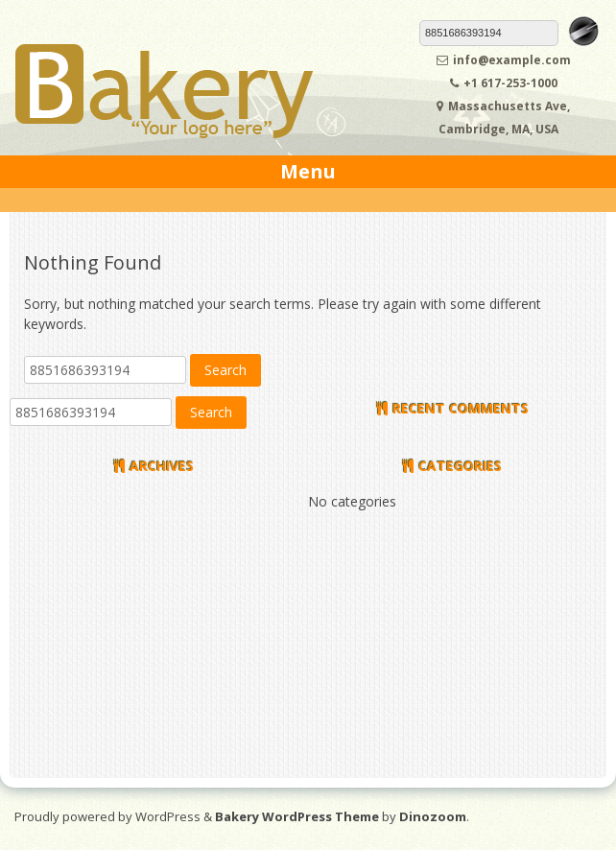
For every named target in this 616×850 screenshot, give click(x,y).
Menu (308, 171)
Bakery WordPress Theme (297, 816)
